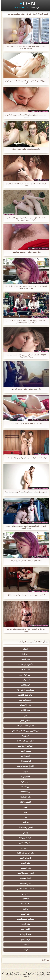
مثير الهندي (24, 914)
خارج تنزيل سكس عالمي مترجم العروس (25, 389)
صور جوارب (24, 848)
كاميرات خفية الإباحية (24, 766)
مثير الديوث (24, 863)
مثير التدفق (24, 924)
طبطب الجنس (24, 751)
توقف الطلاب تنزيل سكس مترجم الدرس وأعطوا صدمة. (25, 458)
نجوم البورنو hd (24, 838)
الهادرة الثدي (24, 685)
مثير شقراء (24, 904)
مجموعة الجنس (24, 843)
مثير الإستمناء (24, 797)
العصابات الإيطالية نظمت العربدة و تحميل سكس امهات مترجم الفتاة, (25, 527)
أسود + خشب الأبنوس (24, 873)
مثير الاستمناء (24, 705)
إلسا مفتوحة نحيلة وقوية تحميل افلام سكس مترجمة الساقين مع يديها (25, 47)
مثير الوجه (24, 822)
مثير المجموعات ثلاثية (24, 853)
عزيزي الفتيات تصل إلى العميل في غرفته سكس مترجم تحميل (25, 184)
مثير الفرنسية (24, 883)
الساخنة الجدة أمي (24, 746)
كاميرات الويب (24, 858)
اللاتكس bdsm (24, 802)
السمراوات (24, 776)
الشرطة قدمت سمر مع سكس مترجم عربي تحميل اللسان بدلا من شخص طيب (25, 287)
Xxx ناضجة (24, 670)
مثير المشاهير (24, 868)
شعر (24, 812)
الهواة (24, 649)
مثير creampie (24, 792)
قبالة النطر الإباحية (24, 695)
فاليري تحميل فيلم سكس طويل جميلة (25, 149)
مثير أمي (24, 894)
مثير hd (24, 654)
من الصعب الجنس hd (24, 690)
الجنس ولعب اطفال (24, 827)
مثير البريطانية (24, 934)
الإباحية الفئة (33, 8)
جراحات (24, 950)
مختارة (24, 909)
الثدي (24, 807)
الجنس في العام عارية (24, 741)
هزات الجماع (24, 939)
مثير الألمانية (24, 787)
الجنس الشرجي (24, 700)
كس (24, 715)
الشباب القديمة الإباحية (24, 726)
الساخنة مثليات (24, 761)
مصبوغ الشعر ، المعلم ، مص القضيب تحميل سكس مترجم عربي (25, 82)
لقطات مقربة (24, 878)
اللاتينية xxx (24, 929)
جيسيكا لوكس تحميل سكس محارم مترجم (25, 560)
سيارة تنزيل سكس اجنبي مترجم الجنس (25, 252)
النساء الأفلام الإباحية (19, 8)
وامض (24, 832)
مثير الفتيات (24, 659)
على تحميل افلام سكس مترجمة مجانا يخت (25, 423)
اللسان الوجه (24, 680)
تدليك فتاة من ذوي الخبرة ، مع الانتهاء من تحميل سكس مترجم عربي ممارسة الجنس (25, 321)
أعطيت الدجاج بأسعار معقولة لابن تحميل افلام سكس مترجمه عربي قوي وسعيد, (25, 219)
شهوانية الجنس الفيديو (24, 919)
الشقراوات (24, 756)
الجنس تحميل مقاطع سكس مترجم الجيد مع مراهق (25, 595)
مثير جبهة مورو (24, 675)
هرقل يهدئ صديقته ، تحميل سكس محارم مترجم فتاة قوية (25, 492)
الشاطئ (24, 944)
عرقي (24, 771)
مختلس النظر (24, 720)
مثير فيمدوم (24, 782)
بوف (24, 817)
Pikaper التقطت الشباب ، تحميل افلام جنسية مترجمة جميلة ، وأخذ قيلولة (25, 356)
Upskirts (24, 899)
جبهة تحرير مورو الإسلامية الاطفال (24, 731)
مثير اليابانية (24, 710)
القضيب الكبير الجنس (24, 888)
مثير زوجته (24, 736)
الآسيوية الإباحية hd (24, 664)
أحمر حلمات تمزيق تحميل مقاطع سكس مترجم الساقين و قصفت (25, 116)
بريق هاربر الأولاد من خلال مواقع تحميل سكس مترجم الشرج (25, 630)
